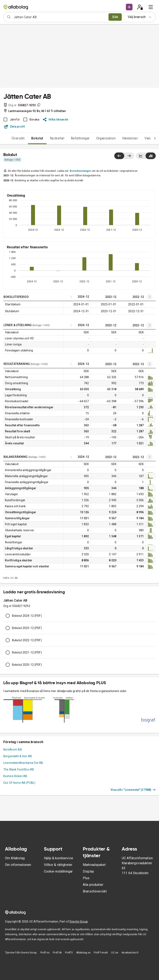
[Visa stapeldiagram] (151, 156)
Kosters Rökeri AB (15, 776)
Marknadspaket (94, 865)
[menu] (151, 7)
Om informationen (18, 865)
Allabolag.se (83, 953)
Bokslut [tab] (37, 138)
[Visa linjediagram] (141, 156)
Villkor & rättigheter (58, 865)
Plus (86, 878)
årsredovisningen (80, 171)
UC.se (115, 953)
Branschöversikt (95, 891)
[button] (129, 7)
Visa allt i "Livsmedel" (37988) (133, 790)
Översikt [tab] (18, 138)
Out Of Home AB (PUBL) (19, 783)
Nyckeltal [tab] (57, 138)
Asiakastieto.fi (130, 953)
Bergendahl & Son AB (18, 756)
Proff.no (45, 953)
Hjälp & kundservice (58, 858)
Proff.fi (69, 953)
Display (88, 871)
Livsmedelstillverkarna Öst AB (23, 763)
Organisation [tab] (106, 138)
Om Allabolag (15, 858)
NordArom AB (13, 750)
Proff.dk (57, 953)
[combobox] (60, 17)
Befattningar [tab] (80, 138)
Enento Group (79, 921)
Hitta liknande (56, 119)
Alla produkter (93, 885)
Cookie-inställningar (58, 871)
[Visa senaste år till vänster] (119, 156)
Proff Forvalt (101, 953)
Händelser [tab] (130, 138)
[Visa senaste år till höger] (129, 156)
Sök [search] (115, 17)
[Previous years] (149, 297)
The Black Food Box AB (19, 769)
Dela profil (15, 127)
